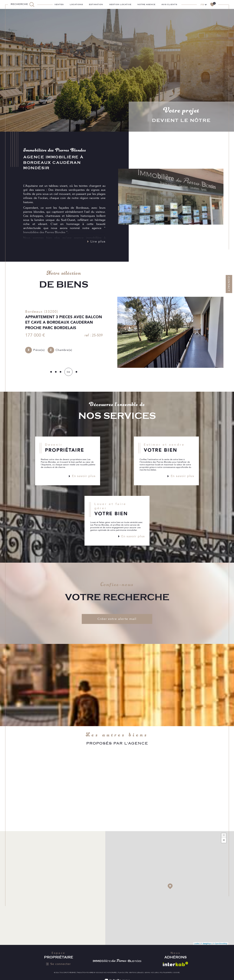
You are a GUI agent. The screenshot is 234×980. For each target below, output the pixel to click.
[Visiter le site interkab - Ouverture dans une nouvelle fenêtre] (175, 964)
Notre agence (146, 4)
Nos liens (155, 973)
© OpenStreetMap (220, 944)
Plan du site (123, 973)
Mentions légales (136, 973)
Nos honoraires (110, 973)
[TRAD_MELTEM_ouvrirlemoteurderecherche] (23, 4)
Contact (229, 284)
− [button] (224, 840)
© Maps (206, 944)
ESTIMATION (96, 4)
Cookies (176, 973)
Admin (147, 973)
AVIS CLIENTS (169, 4)
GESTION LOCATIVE (120, 4)
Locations (76, 4)
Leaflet (197, 944)
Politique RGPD (166, 973)
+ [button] (224, 836)
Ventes (59, 4)
